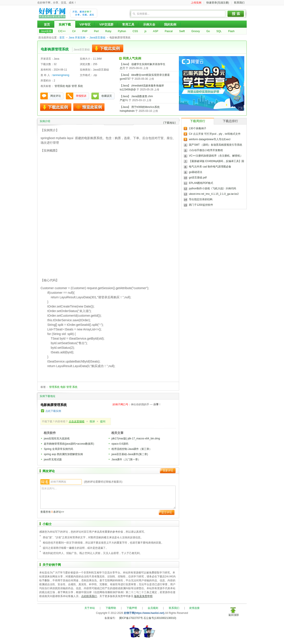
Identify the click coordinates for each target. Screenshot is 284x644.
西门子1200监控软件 (201, 205)
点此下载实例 (53, 411)
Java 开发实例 (77, 38)
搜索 (236, 14)
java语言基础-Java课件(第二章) (130, 454)
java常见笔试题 (53, 459)
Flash (231, 31)
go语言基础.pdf (198, 178)
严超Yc (124, 100)
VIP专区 (85, 24)
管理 (74, 86)
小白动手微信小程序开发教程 (206, 150)
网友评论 (56, 96)
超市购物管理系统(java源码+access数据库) (69, 444)
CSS (135, 31)
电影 (68, 86)
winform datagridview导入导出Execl (210, 139)
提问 (103, 421)
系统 (80, 86)
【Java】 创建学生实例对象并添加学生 (143, 64)
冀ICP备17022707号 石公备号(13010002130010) (148, 618)
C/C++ (62, 31)
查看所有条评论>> (52, 512)
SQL (219, 31)
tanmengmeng (61, 75)
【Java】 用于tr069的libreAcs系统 (140, 107)
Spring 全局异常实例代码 (58, 449)
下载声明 (132, 608)
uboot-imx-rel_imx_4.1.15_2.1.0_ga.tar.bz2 (214, 194)
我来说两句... (108, 497)
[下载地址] (169, 123)
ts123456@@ (128, 90)
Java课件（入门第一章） (126, 459)
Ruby (108, 31)
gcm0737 (125, 79)
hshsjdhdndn (127, 111)
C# (74, 31)
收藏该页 (107, 96)
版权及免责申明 (143, 596)
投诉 (92, 421)
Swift (182, 31)
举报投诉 (81, 96)
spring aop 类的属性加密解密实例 (63, 454)
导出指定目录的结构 (201, 199)
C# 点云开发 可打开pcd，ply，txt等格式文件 (215, 134)
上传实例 (196, 3)
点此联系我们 (89, 596)
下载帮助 (111, 608)
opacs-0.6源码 (120, 444)
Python (122, 31)
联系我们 (239, 3)
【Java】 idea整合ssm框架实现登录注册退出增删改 (150, 75)
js (145, 31)
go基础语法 (196, 172)
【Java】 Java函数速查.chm (136, 96)
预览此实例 (89, 107)
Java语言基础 (97, 38)
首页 (47, 24)
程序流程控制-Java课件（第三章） (132, 449)
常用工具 (128, 24)
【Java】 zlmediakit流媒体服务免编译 (142, 86)
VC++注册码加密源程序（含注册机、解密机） (216, 156)
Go (208, 31)
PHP (85, 31)
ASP (156, 31)
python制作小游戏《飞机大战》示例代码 (212, 188)
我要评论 (168, 471)
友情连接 (194, 608)
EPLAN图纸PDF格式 (201, 183)
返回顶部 (234, 615)
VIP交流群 (106, 24)
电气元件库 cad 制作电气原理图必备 (210, 167)
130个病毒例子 (198, 128)
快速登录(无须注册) (218, 3)
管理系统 (60, 86)
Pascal (169, 31)
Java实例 (46, 31)
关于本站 (90, 608)
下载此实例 (108, 48)
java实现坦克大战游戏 (57, 439)
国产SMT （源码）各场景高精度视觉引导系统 (216, 145)
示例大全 (149, 24)
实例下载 (65, 24)
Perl (96, 31)
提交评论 (167, 513)
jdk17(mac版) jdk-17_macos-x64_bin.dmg (136, 439)
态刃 (122, 68)
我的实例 (170, 24)
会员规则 (153, 608)
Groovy (196, 31)
